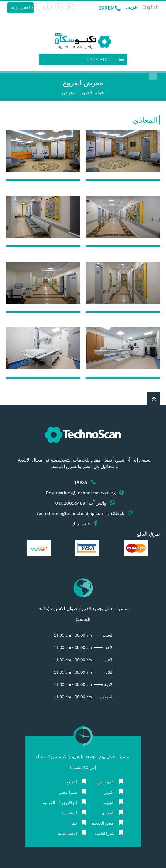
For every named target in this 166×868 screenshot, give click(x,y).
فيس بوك (81, 523)
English (150, 7)
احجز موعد (21, 7)
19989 (109, 8)
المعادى (145, 120)
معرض (68, 92)
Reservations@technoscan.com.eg (81, 493)
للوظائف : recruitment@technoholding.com (81, 513)
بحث (153, 75)
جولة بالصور (92, 92)
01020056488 (70, 503)
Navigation (99, 59)
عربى (132, 7)
